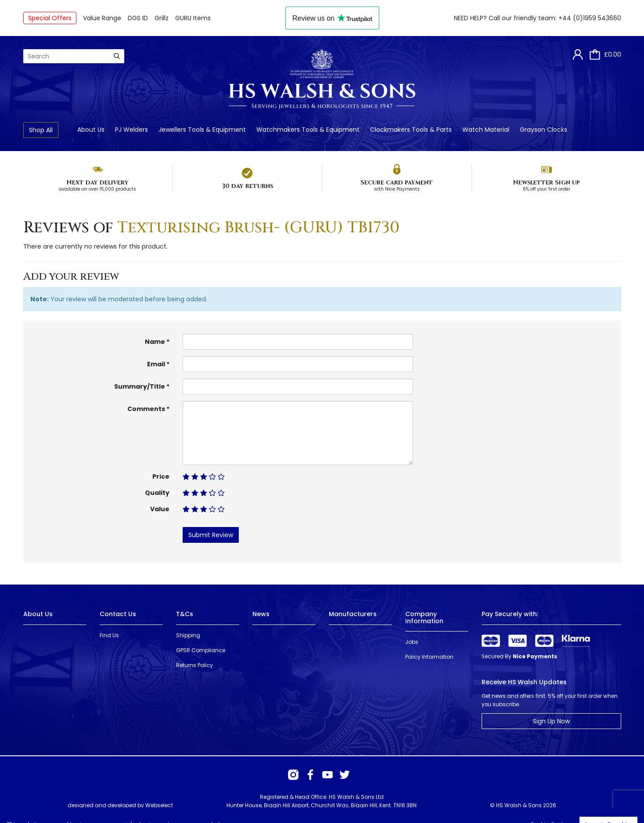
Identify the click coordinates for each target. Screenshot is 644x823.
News (261, 614)
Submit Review (211, 535)
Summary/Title (140, 386)
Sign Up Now (551, 721)
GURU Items (193, 18)
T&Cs (185, 614)
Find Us (109, 635)
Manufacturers (353, 614)
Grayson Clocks (543, 130)
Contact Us (118, 614)
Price (161, 476)
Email (156, 364)
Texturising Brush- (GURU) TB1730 (258, 227)
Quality (157, 493)
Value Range (102, 18)
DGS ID (138, 18)
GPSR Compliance (201, 650)
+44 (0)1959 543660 (590, 18)
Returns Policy (194, 665)
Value (160, 509)
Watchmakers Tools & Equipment (308, 130)
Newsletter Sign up (546, 182)
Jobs (412, 642)
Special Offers (50, 18)
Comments (146, 409)
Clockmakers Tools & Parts (411, 130)
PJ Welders (131, 130)
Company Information (424, 617)
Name (155, 342)
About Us (91, 130)
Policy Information (429, 657)
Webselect (159, 805)
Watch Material (486, 130)
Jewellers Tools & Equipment (202, 130)
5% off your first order (547, 189)
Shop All (41, 130)
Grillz (162, 18)
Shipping (188, 635)
